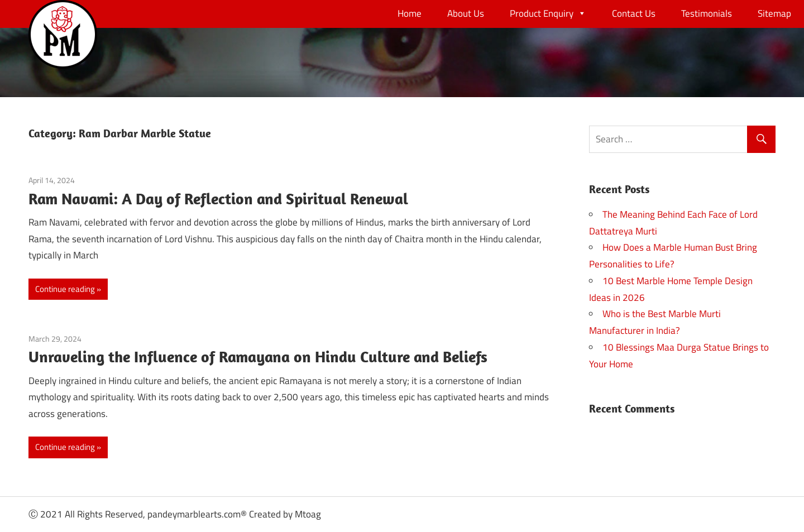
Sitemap (774, 13)
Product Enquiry (548, 13)
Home (410, 13)
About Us (466, 13)
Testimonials (707, 13)
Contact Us (634, 13)
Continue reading (65, 289)
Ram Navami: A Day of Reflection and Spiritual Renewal (218, 198)
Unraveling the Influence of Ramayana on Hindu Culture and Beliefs (258, 356)
